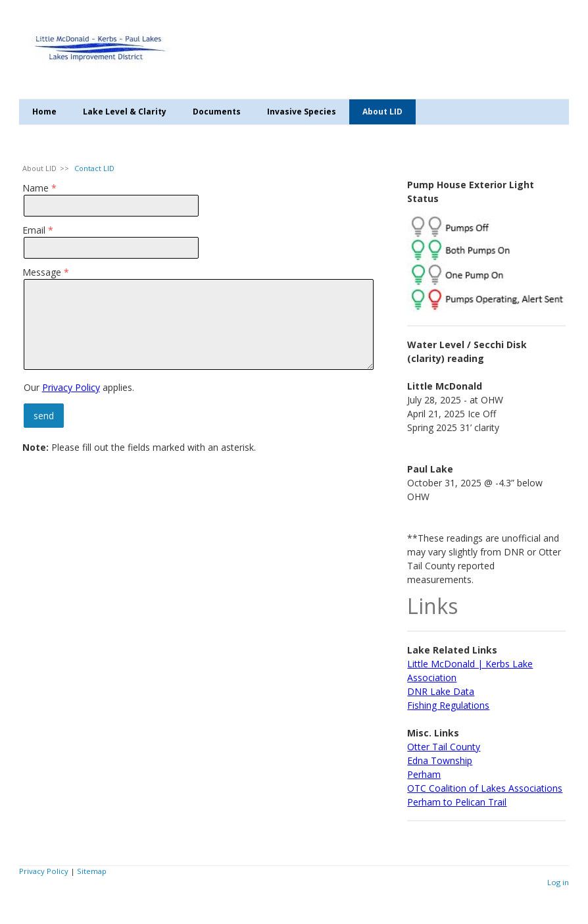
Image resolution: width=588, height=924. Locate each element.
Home (44, 112)
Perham (424, 774)
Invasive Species (302, 112)
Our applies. (79, 387)
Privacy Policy (71, 387)
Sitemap (92, 871)
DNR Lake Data (441, 691)
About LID (382, 112)
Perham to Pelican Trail (457, 802)
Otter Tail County (444, 747)
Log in (558, 882)
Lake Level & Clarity (125, 112)
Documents (217, 112)
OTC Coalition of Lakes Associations (485, 788)
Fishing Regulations (448, 705)
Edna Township (440, 760)
